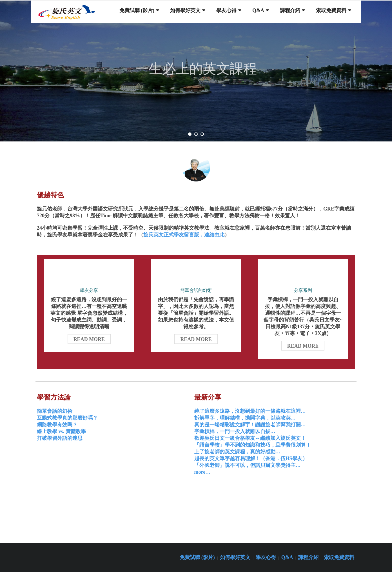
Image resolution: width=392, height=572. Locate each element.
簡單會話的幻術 (55, 411)
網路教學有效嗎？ (57, 425)
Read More (89, 339)
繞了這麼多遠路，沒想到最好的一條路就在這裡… (250, 411)
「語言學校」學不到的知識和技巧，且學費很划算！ (253, 445)
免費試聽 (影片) (197, 557)
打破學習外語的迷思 (60, 438)
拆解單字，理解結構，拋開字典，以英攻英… (245, 418)
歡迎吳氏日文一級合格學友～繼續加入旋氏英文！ (250, 438)
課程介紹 (308, 557)
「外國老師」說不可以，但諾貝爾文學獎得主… (248, 465)
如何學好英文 (235, 557)
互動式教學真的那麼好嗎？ (67, 418)
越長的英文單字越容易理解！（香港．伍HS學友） (251, 458)
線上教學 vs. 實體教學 (61, 431)
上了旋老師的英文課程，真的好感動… (237, 452)
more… (202, 472)
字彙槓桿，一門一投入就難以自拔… (235, 431)
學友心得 (266, 557)
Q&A (287, 557)
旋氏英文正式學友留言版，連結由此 (184, 235)
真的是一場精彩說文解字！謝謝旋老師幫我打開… (250, 425)
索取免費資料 (339, 557)
